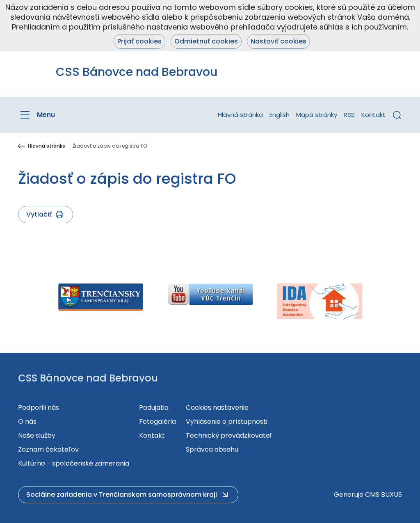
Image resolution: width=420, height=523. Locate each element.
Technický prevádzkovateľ (229, 435)
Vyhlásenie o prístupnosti (227, 421)
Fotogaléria (157, 421)
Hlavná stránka (240, 115)
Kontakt (373, 115)
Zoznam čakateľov (48, 449)
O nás (27, 421)
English (280, 115)
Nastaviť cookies (278, 41)
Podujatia (154, 408)
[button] (397, 115)
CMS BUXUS (383, 494)
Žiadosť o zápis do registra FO (110, 146)
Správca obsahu (212, 449)
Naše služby (37, 435)
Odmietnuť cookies (206, 41)
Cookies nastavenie (217, 408)
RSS (349, 115)
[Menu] (37, 115)
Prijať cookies (139, 41)
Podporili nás (39, 408)
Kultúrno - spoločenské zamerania (74, 463)
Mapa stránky (317, 115)
